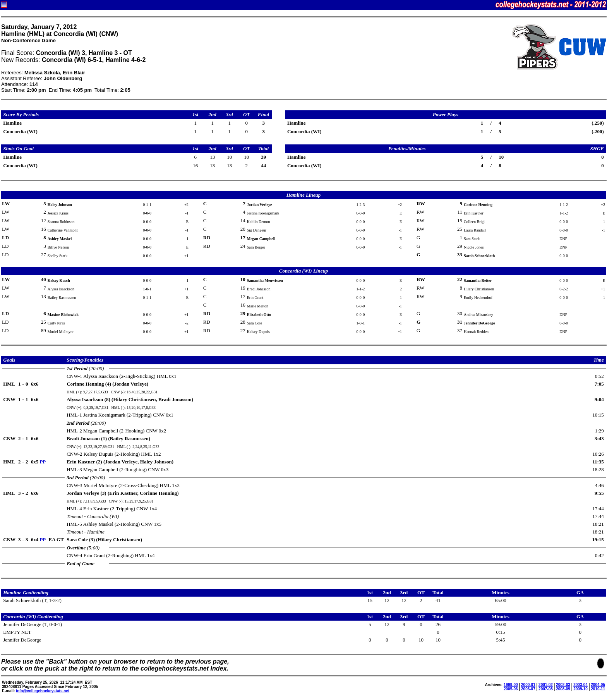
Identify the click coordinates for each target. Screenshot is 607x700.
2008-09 (563, 689)
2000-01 (528, 685)
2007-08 (546, 689)
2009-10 (580, 689)
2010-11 (598, 689)
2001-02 (546, 685)
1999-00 (511, 685)
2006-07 (528, 689)
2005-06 (511, 689)
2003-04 (580, 685)
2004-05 (598, 685)
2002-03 (563, 685)
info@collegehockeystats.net (43, 691)
